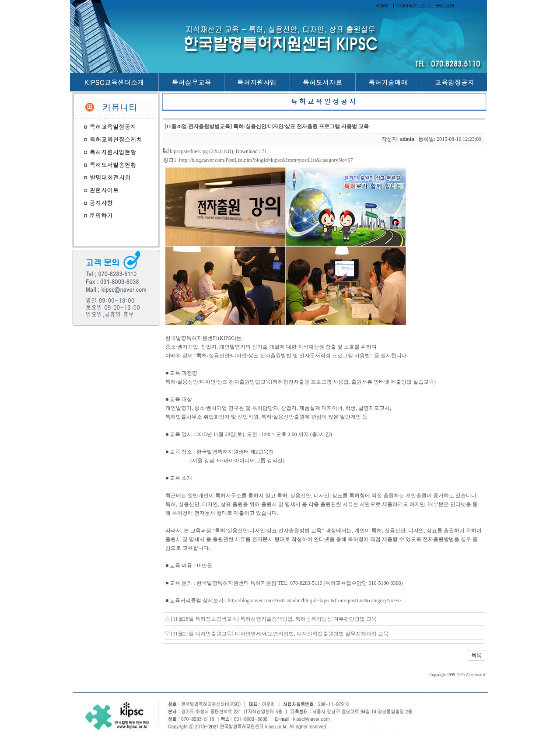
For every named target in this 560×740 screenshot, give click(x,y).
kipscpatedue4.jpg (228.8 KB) (201, 151)
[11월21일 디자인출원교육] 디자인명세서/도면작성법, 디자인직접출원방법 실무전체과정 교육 (280, 634)
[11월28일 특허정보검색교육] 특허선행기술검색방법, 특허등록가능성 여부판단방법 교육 (274, 619)
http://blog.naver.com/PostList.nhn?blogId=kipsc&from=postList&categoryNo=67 (266, 160)
